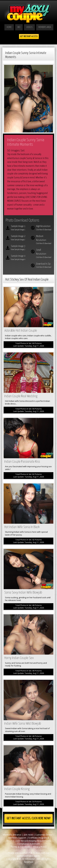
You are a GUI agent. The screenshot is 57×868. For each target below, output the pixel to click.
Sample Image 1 (19, 228)
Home (9, 27)
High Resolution (44, 228)
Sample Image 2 (19, 238)
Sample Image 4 (19, 258)
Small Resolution (44, 254)
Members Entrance (12, 835)
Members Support (17, 838)
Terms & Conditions (21, 847)
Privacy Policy (40, 847)
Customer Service (44, 835)
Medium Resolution (44, 240)
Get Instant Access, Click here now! (29, 818)
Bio (19, 27)
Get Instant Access (29, 37)
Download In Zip (44, 266)
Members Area (45, 27)
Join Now (28, 835)
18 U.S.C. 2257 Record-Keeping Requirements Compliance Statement (28, 842)
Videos (29, 27)
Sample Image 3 (19, 248)
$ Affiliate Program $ (39, 838)
